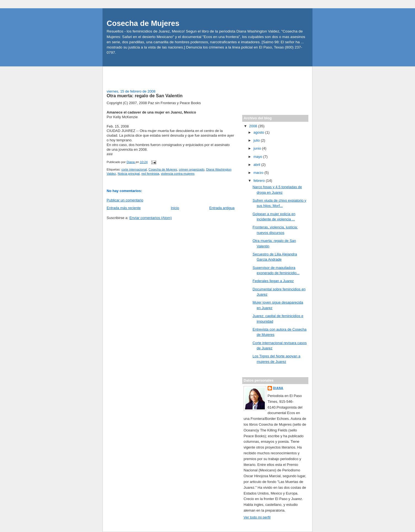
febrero (260, 181)
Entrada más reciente (124, 208)
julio (257, 140)
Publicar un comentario (125, 200)
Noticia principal (129, 174)
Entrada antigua (222, 208)
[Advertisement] (139, 75)
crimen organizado (192, 169)
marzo (259, 173)
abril (257, 165)
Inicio (175, 208)
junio (258, 148)
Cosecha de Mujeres (143, 23)
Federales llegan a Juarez (273, 281)
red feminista (150, 174)
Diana (278, 388)
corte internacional (134, 169)
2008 (254, 126)
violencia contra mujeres (178, 174)
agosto (259, 132)
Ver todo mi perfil (257, 517)
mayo (258, 157)
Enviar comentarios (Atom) (150, 218)
